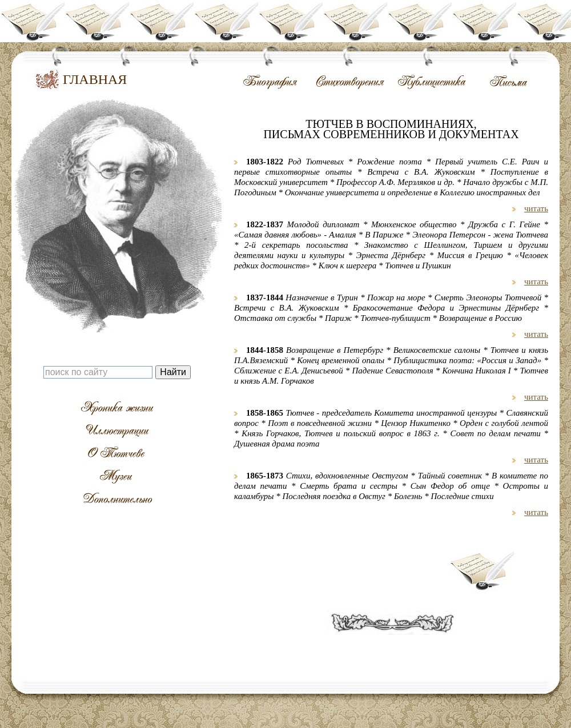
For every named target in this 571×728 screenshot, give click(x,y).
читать (536, 208)
